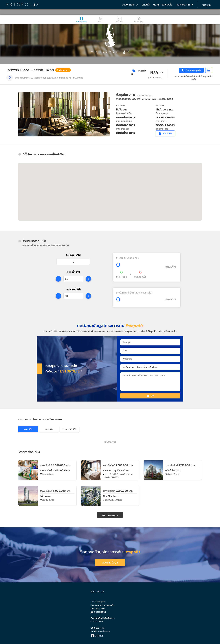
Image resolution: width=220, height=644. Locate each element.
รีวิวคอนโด (167, 5)
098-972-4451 (98, 627)
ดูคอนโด (146, 5)
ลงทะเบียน (165, 133)
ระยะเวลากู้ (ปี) (73, 289)
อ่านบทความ (130, 5)
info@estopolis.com (100, 630)
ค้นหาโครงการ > (110, 515)
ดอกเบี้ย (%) (73, 272)
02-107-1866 (97, 620)
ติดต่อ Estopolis (98, 600)
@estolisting (98, 611)
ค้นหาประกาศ (185, 5)
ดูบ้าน (156, 5)
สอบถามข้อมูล (110, 561)
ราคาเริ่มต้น (138, 72)
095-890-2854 (98, 607)
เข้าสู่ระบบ (207, 5)
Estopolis (97, 635)
